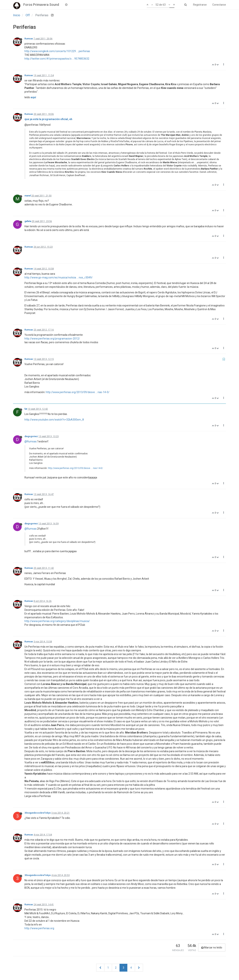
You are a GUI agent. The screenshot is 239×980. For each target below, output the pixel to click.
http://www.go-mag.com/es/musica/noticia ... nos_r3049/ (59, 277)
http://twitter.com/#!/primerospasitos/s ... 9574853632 (57, 59)
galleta (28, 221)
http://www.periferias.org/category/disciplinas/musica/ (57, 621)
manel (28, 196)
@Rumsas (31, 441)
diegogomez (31, 436)
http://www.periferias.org (39, 928)
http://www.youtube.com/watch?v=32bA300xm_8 (54, 420)
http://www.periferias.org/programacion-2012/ (52, 339)
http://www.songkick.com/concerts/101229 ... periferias (57, 51)
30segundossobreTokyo (38, 813)
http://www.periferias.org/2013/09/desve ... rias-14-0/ (78, 392)
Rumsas (29, 39)
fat (26, 409)
